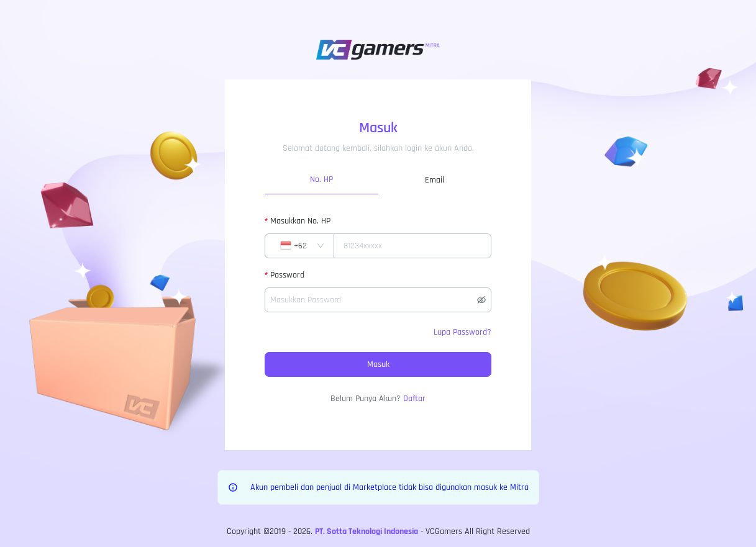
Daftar (414, 399)
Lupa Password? (462, 332)
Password (287, 275)
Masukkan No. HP (300, 221)
